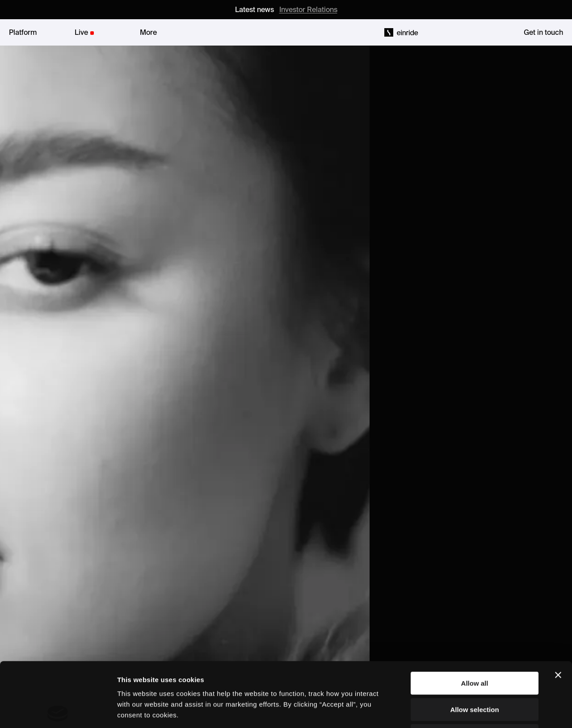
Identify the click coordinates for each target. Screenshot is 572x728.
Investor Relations (308, 9)
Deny (475, 671)
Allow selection (474, 645)
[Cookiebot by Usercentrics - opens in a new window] (58, 711)
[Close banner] (558, 611)
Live (81, 32)
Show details (469, 710)
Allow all (475, 619)
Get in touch (543, 32)
